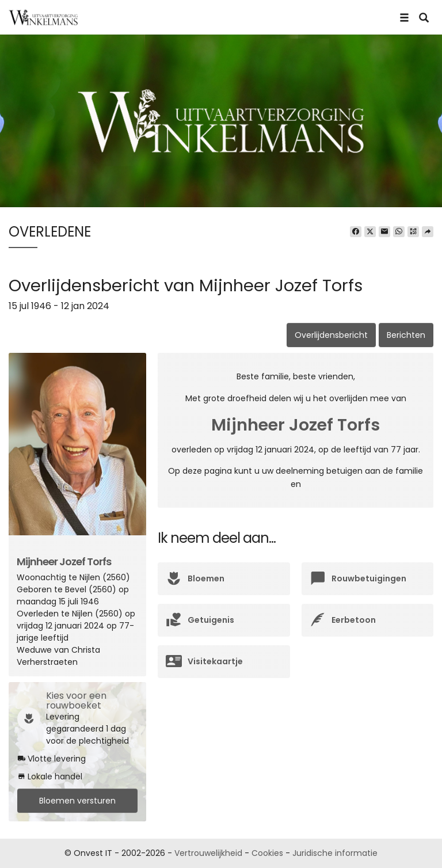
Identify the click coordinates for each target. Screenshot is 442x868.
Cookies (267, 853)
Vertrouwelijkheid (208, 853)
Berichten (406, 335)
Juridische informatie (335, 853)
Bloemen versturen (77, 801)
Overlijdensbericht (331, 335)
